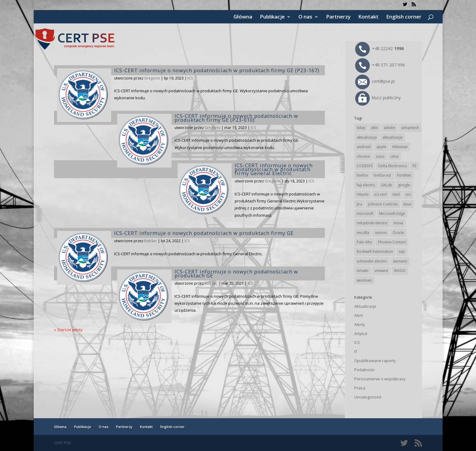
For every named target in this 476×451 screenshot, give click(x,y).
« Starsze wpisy (68, 330)
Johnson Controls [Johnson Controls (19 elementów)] (383, 204)
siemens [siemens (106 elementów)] (400, 261)
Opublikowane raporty (375, 361)
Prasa (360, 388)
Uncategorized (368, 397)
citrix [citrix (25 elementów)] (394, 156)
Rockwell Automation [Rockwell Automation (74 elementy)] (375, 251)
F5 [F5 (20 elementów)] (415, 166)
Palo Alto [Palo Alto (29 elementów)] (364, 242)
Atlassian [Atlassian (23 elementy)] (400, 147)
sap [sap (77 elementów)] (402, 251)
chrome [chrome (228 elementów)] (363, 156)
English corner (404, 17)
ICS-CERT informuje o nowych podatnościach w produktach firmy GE (204, 233)
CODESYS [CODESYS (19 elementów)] (365, 166)
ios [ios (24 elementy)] (408, 194)
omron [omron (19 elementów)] (381, 233)
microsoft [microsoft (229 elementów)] (365, 214)
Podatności (364, 370)
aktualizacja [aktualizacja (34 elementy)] (367, 137)
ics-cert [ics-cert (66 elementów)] (381, 194)
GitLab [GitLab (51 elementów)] (387, 185)
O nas (305, 17)
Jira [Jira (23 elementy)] (359, 204)
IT (356, 351)
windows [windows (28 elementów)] (364, 280)
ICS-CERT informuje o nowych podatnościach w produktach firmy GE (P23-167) (217, 70)
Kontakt (368, 17)
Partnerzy (338, 17)
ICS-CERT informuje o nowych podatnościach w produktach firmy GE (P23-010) (236, 118)
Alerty (360, 324)
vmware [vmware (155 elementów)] (381, 271)
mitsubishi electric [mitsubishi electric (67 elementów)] (372, 223)
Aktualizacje (365, 306)
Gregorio (152, 78)
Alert (359, 315)
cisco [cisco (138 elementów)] (380, 156)
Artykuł (361, 334)
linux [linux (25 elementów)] (407, 204)
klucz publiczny (378, 98)
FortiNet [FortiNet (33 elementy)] (404, 175)
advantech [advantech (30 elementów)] (410, 128)
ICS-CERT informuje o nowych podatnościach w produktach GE (236, 273)
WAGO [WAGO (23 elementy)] (400, 271)
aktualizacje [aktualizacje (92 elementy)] (393, 137)
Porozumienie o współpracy (380, 379)
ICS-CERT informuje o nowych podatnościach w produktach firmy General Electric (274, 169)
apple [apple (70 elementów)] (381, 147)
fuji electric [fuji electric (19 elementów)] (366, 185)
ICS (190, 78)
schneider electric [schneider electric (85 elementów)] (372, 261)
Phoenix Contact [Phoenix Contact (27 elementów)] (392, 242)
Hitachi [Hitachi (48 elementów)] (363, 194)
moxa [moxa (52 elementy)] (398, 223)
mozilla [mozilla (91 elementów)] (363, 233)
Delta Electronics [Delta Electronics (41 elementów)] (393, 166)
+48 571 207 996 (380, 65)
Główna (243, 17)
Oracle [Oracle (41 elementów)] (398, 233)
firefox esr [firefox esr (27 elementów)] (382, 175)
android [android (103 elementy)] (364, 147)
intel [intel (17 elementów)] (396, 194)
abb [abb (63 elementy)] (374, 128)
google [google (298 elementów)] (404, 185)
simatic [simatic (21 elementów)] (363, 271)
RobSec (151, 241)
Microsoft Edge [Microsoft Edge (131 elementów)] (392, 214)
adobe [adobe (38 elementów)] (389, 128)
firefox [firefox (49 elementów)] (362, 175)
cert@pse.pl (375, 81)
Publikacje (272, 17)
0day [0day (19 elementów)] (361, 128)
